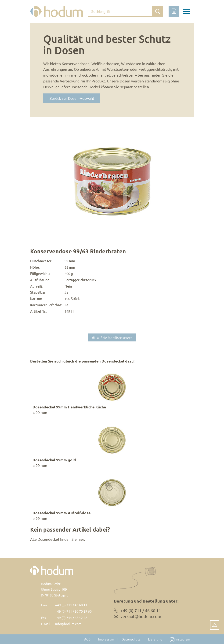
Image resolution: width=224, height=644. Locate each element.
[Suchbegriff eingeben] (120, 11)
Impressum (106, 639)
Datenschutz (131, 639)
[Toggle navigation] (187, 12)
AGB (87, 639)
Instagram (180, 639)
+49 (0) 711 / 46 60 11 (71, 605)
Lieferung (155, 639)
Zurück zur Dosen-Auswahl (72, 98)
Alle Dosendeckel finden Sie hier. (58, 539)
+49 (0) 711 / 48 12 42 (71, 618)
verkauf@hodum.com (141, 616)
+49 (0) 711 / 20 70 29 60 (73, 611)
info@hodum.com (68, 624)
